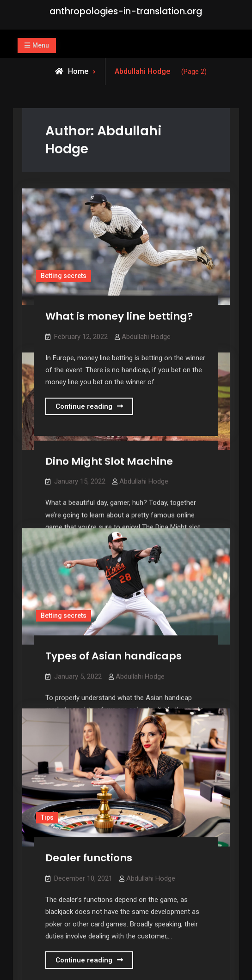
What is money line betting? (119, 316)
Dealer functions (89, 848)
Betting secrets (64, 276)
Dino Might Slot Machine (109, 459)
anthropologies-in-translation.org (126, 11)
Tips (47, 808)
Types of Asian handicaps (114, 652)
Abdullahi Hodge (146, 337)
